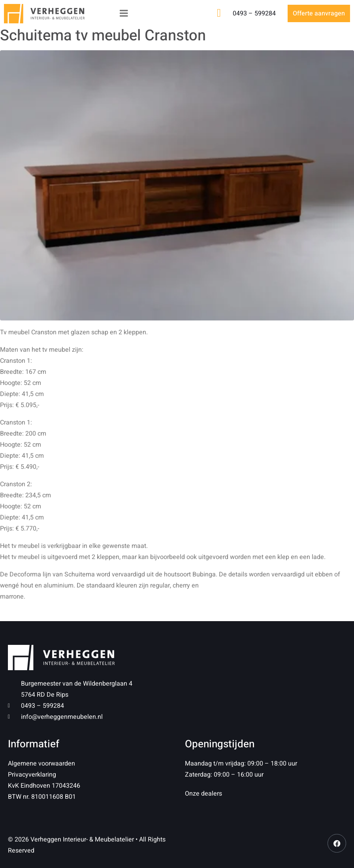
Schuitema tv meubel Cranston (103, 36)
